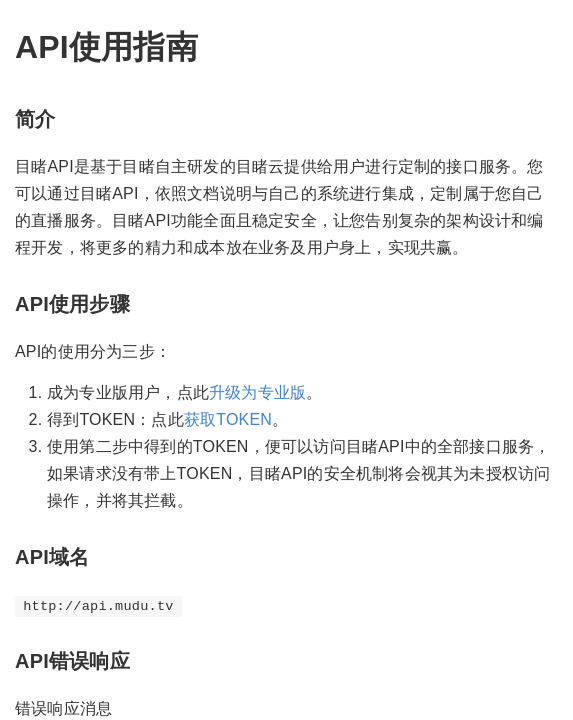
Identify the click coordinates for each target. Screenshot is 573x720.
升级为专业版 (257, 392)
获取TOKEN (228, 419)
